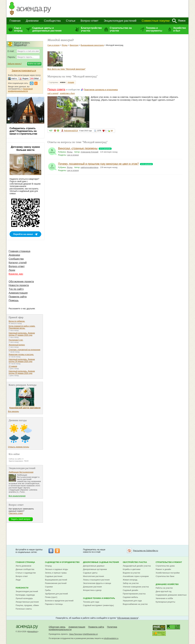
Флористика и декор (92, 590)
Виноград (74, 45)
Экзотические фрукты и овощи (97, 583)
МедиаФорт (33, 632)
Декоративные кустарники (95, 569)
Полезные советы (24, 609)
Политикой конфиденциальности (20, 90)
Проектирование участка (134, 594)
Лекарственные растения (27, 602)
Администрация (18, 293)
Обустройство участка (135, 562)
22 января (13, 366)
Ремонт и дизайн (163, 569)
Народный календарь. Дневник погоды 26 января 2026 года (22, 360)
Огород (48, 566)
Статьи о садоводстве (26, 573)
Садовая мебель (130, 597)
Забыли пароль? (15, 64)
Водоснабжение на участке (135, 604)
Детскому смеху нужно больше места (25, 148)
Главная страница (19, 251)
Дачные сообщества (25, 569)
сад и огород (53, 93)
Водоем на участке (131, 573)
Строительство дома (165, 566)
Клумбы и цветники (132, 569)
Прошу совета (56, 89)
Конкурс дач (16, 274)
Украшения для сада (132, 601)
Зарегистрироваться (24, 71)
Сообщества (52, 21)
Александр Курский (90, 152)
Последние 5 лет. (16, 340)
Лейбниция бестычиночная (21, 472)
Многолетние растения (94, 576)
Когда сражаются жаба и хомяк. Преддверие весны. (22, 327)
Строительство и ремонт (169, 562)
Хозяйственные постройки (168, 573)
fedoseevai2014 (71, 131)
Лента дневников (23, 566)
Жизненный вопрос (17, 345)
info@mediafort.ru (111, 638)
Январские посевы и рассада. (21, 355)
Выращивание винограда (92, 45)
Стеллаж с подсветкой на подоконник (24, 350)
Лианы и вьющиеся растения (96, 580)
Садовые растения (54, 576)
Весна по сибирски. (17, 321)
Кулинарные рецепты (165, 602)
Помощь (14, 300)
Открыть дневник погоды (18, 447)
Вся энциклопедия (17, 496)
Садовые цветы (90, 573)
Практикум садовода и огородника (101, 90)
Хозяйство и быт (180, 29)
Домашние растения (92, 587)
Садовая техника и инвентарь (99, 598)
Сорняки (49, 587)
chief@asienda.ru (90, 634)
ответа (52, 166)
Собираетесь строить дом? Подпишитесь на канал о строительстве (23, 131)
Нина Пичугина (76, 634)
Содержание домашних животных (171, 595)
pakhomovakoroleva (89, 167)
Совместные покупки (156, 21)
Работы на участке (164, 588)
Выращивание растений (56, 580)
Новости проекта (19, 285)
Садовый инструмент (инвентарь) (98, 605)
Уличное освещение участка (136, 587)
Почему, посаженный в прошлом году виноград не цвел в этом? (98, 164)
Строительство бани (165, 576)
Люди (12, 270)
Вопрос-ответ (89, 21)
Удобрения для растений (56, 594)
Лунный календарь (24, 598)
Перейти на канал (23, 234)
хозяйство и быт (67, 93)
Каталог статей (18, 263)
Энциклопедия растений (120, 21)
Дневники (32, 21)
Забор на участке (131, 583)
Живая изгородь (130, 580)
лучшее (71, 82)
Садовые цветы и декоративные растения (47, 29)
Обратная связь (57, 627)
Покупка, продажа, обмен (27, 605)
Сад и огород (18, 29)
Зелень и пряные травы (56, 573)
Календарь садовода (25, 595)
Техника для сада (91, 602)
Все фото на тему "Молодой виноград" (66, 69)
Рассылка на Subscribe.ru (145, 551)
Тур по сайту (16, 289)
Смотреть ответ (16, 513)
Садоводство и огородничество (62, 562)
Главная (15, 21)
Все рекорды (13, 411)
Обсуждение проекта (21, 282)
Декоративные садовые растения (101, 562)
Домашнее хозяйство (167, 584)
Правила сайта (18, 297)
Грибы (48, 590)
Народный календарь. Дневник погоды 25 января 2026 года (22, 372)
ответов (52, 150)
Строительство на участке (121, 29)
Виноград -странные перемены (78, 148)
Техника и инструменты (154, 29)
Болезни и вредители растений (59, 601)
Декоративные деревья (94, 566)
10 (112, 131)
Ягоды (65, 45)
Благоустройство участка (91, 29)
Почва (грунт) (51, 597)
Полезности (22, 588)
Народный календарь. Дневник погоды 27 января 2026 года (22, 334)
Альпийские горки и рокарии (136, 576)
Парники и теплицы (54, 604)
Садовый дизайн (130, 590)
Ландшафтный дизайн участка (137, 566)
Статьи (71, 21)
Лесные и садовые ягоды (57, 569)
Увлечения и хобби (164, 598)
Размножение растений (56, 583)
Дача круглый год (163, 591)
